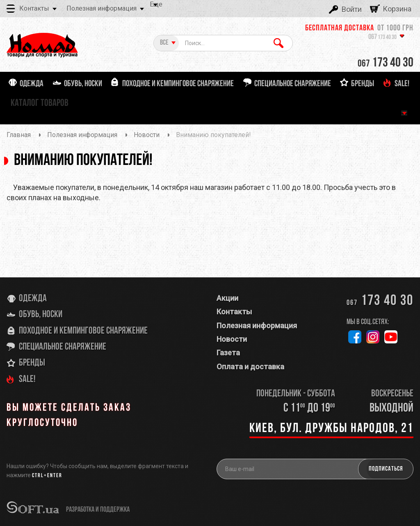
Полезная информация (102, 8)
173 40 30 (382, 38)
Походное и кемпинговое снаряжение (83, 331)
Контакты (34, 8)
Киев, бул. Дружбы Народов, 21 (331, 429)
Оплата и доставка (250, 367)
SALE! (27, 380)
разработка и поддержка (98, 510)
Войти (352, 9)
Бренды (32, 363)
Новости (232, 339)
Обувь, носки (41, 315)
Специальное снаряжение (63, 347)
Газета (228, 353)
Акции (227, 298)
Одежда (33, 299)
